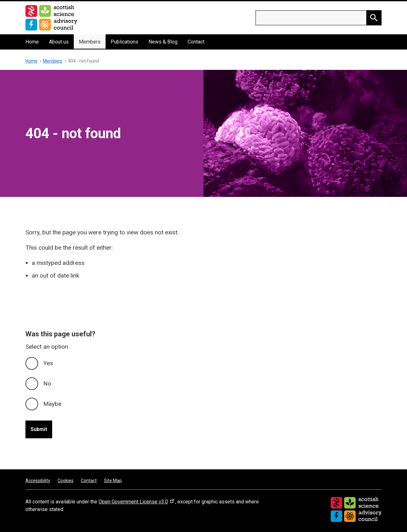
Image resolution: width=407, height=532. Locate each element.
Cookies (66, 481)
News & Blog (163, 42)
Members (90, 42)
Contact (196, 42)
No (47, 384)
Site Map (113, 481)
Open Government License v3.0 (137, 502)
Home (32, 42)
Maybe (52, 404)
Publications (124, 42)
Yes (48, 363)
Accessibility (38, 481)
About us (59, 42)
